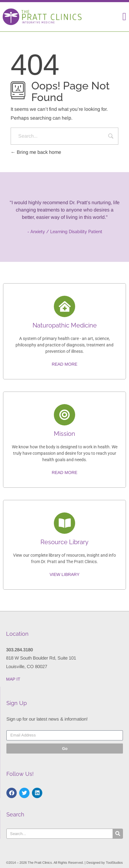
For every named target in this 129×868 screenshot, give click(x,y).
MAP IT (13, 679)
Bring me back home (36, 152)
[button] (124, 17)
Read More (64, 364)
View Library (64, 574)
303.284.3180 (19, 650)
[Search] (118, 834)
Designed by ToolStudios (105, 863)
